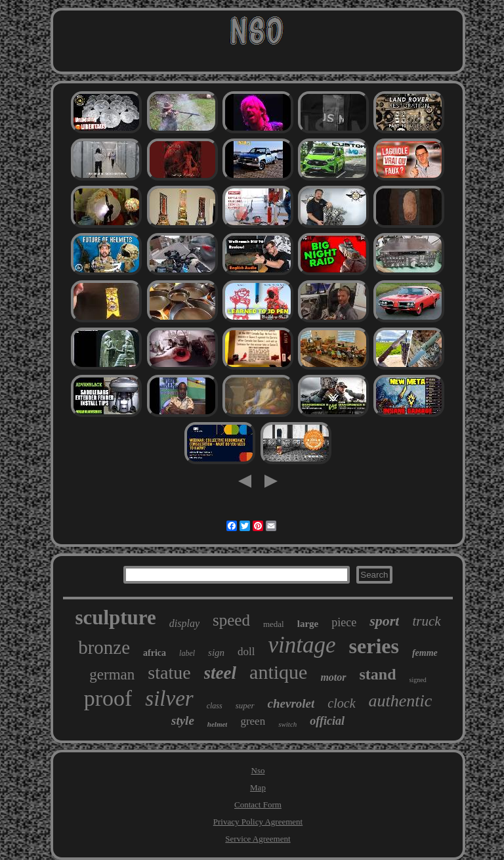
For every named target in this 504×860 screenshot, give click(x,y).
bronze (104, 647)
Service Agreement (258, 839)
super (245, 705)
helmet (218, 724)
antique (278, 672)
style (183, 720)
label (187, 653)
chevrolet (291, 703)
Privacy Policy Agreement (258, 822)
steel (220, 673)
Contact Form (258, 805)
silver (169, 699)
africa (155, 653)
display (184, 623)
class (215, 706)
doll (246, 652)
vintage (302, 645)
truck (426, 621)
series (374, 646)
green (253, 721)
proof (108, 698)
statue (169, 673)
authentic (401, 701)
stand (378, 674)
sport (384, 621)
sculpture (115, 617)
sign (216, 653)
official (327, 721)
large (308, 624)
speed (231, 620)
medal (274, 624)
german (112, 675)
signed (418, 680)
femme (425, 653)
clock (341, 703)
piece (344, 622)
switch (287, 724)
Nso (258, 770)
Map (258, 787)
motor (333, 677)
